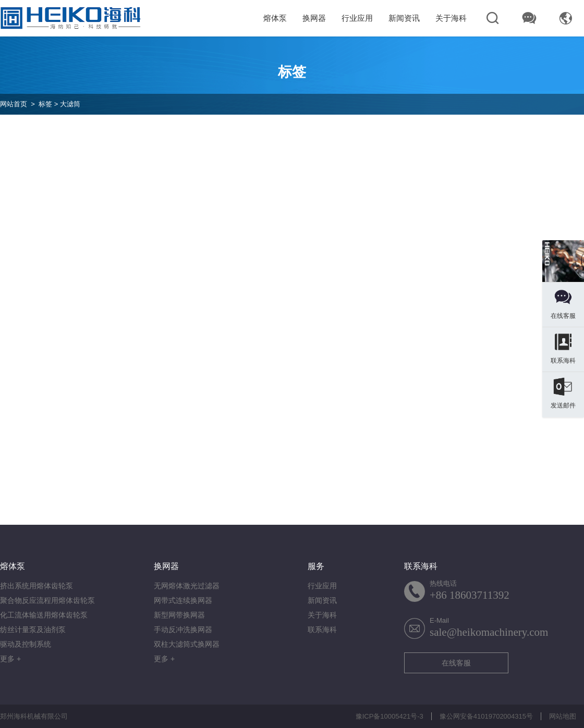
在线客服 (456, 663)
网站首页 (14, 104)
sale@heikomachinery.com (489, 632)
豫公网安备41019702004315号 (486, 716)
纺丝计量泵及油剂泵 (33, 630)
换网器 (314, 18)
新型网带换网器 (179, 615)
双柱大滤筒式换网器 (187, 644)
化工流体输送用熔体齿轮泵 (44, 615)
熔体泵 (275, 18)
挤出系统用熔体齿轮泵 (36, 586)
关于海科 (451, 18)
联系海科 (322, 630)
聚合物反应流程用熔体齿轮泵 (47, 600)
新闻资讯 (404, 18)
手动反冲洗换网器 (183, 630)
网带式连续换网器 (183, 600)
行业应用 (357, 18)
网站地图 (563, 716)
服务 (316, 566)
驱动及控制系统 (26, 644)
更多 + (10, 659)
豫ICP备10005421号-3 (390, 716)
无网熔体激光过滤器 (187, 586)
